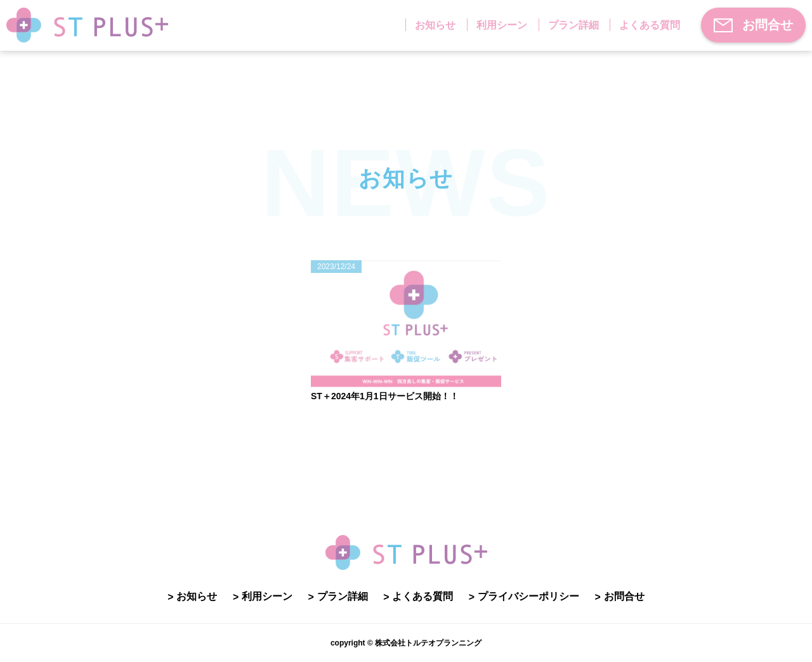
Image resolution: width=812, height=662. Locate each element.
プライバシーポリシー (528, 596)
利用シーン (502, 25)
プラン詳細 (573, 25)
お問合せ (753, 25)
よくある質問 (650, 25)
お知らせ (435, 25)
